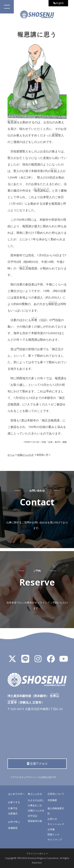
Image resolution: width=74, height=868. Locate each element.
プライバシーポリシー (37, 854)
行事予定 (13, 808)
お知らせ (52, 819)
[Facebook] (51, 661)
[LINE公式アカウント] (25, 661)
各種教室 (13, 828)
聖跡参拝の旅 (35, 821)
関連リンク (53, 834)
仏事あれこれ (35, 805)
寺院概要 (52, 800)
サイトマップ (55, 840)
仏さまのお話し (36, 800)
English (58, 3)
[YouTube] (64, 661)
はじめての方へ (16, 794)
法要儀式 (13, 813)
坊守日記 (33, 816)
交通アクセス (37, 763)
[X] (12, 661)
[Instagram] (38, 661)
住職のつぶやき (36, 810)
